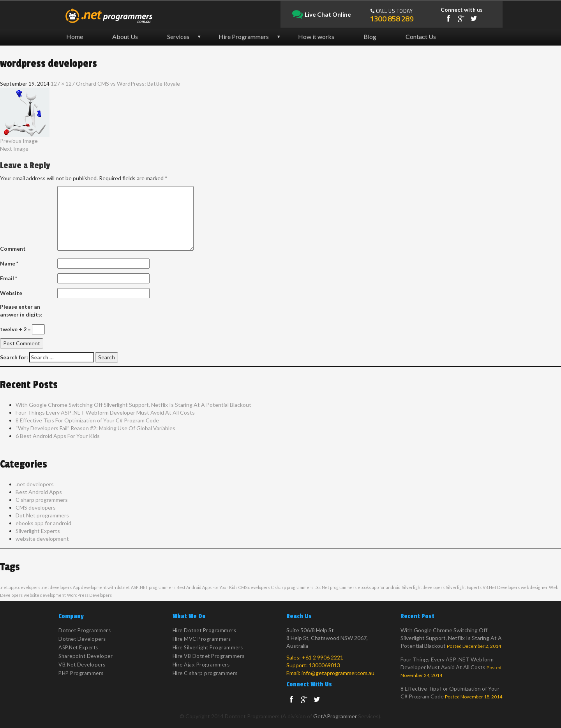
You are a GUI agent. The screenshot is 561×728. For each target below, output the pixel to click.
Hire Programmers (244, 36)
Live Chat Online (322, 15)
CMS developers (36, 507)
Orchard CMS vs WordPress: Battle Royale (128, 84)
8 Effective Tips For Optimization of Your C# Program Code (87, 420)
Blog (370, 36)
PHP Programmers (81, 673)
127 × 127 (63, 84)
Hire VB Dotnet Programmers (209, 656)
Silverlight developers (423, 587)
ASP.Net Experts (78, 647)
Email (9, 278)
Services (178, 36)
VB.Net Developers (501, 587)
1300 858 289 (392, 19)
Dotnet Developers (82, 639)
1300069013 (325, 665)
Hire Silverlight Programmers (208, 647)
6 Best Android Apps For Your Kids (58, 436)
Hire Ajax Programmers (201, 665)
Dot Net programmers (42, 515)
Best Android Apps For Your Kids (207, 587)
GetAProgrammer (335, 716)
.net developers (35, 484)
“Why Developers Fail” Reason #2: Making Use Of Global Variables (95, 428)
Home (75, 36)
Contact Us (421, 36)
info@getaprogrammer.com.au (338, 673)
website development (42, 539)
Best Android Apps (39, 492)
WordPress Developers (89, 595)
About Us (125, 36)
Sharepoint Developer (86, 656)
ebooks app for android (43, 523)
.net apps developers (20, 587)
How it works (316, 36)
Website (11, 293)
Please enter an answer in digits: (21, 310)
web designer (534, 587)
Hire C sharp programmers (205, 673)
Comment (13, 249)
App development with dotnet (101, 587)
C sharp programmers (42, 500)
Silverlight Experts (38, 531)
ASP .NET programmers (153, 587)
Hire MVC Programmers (202, 639)
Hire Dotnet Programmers (205, 630)
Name (9, 263)
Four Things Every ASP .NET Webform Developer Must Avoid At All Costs (105, 412)
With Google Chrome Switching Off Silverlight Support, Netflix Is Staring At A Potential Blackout (133, 405)
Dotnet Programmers (85, 630)
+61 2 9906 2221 (323, 657)
